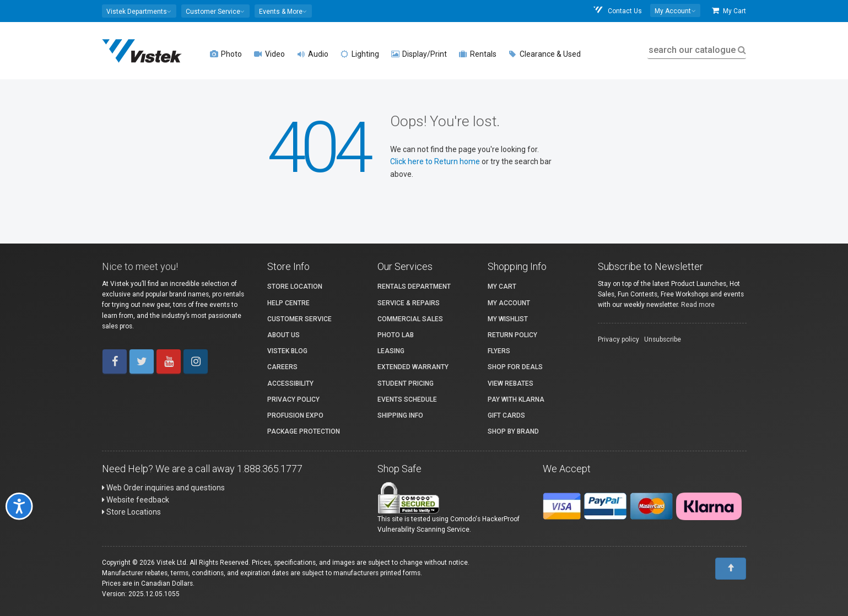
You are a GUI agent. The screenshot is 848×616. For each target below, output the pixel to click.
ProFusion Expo (295, 415)
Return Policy (512, 335)
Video (269, 54)
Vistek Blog (287, 351)
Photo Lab (396, 335)
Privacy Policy (293, 399)
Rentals (478, 54)
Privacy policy (619, 339)
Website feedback (136, 500)
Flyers (499, 351)
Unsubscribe (663, 339)
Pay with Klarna (516, 399)
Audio (313, 54)
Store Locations (131, 512)
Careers (282, 367)
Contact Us (617, 11)
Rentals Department (414, 287)
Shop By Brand (513, 431)
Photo (226, 54)
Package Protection (304, 431)
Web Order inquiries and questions (163, 488)
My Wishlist (508, 319)
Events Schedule (407, 399)
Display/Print (419, 54)
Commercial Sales (410, 319)
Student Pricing (406, 383)
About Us (283, 335)
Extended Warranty (413, 367)
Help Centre (288, 303)
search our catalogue (696, 50)
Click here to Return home (436, 161)
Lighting (360, 54)
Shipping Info (400, 415)
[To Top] (731, 569)
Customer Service (299, 319)
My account (509, 303)
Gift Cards (506, 415)
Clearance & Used (545, 54)
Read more (698, 305)
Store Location (295, 287)
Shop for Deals (515, 367)
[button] (139, 11)
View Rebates (511, 383)
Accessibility (290, 383)
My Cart (729, 11)
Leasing (391, 351)
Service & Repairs (409, 303)
